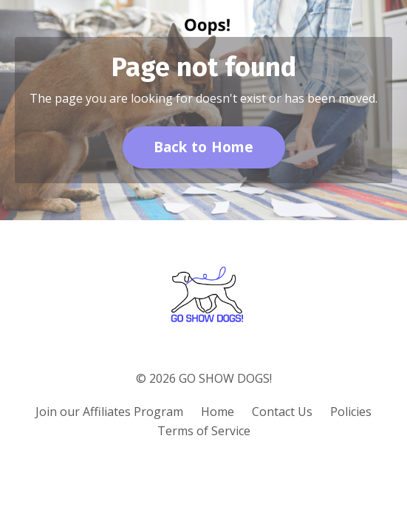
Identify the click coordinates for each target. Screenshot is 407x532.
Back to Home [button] (204, 147)
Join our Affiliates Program (109, 412)
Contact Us (282, 412)
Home (218, 412)
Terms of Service (204, 431)
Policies (351, 412)
